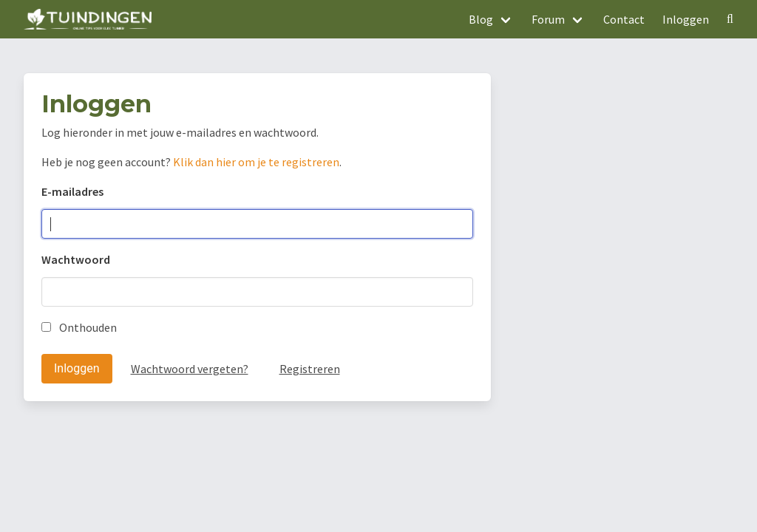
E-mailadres (72, 191)
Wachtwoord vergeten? (190, 369)
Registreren (310, 369)
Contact (624, 19)
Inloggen (686, 19)
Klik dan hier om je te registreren (256, 162)
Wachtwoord (76, 259)
